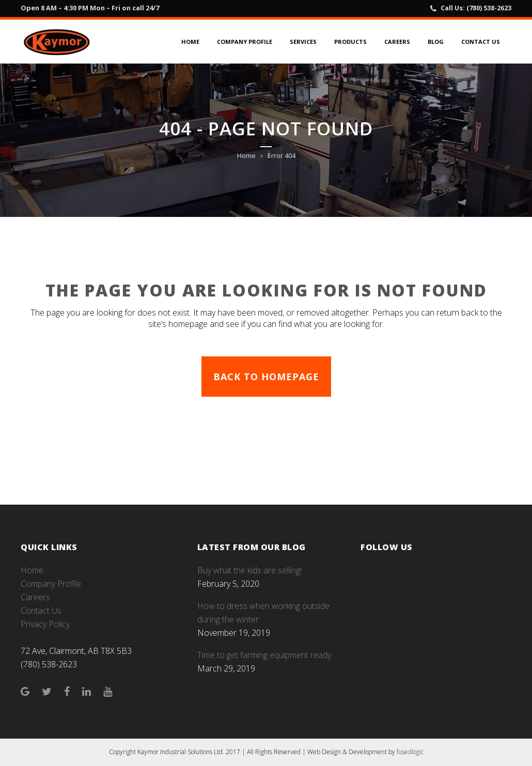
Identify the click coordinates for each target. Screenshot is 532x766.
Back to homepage (266, 377)
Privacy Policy (45, 624)
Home (246, 155)
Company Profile (51, 584)
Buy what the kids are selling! (249, 570)
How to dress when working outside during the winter (263, 613)
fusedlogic (410, 752)
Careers (35, 597)
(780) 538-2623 (489, 8)
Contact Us (41, 611)
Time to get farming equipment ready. (265, 655)
